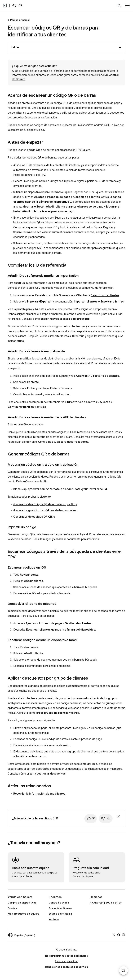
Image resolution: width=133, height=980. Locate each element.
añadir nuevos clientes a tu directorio (65, 319)
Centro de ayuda (59, 903)
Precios (12, 908)
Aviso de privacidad (66, 961)
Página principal (20, 20)
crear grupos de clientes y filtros (58, 713)
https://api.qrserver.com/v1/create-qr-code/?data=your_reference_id (60, 489)
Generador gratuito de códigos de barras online (45, 510)
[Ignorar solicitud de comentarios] (119, 816)
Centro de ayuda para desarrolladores (63, 442)
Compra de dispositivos (22, 903)
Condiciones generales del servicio (66, 967)
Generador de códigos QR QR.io (34, 517)
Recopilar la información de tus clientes (39, 794)
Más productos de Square (24, 914)
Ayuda (17, 5)
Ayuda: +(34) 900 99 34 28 (106, 903)
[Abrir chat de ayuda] (123, 971)
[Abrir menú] (127, 6)
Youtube (54, 919)
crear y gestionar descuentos (46, 774)
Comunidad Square (60, 908)
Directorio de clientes (105, 295)
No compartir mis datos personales (66, 956)
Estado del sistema (60, 914)
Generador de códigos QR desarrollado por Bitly (45, 504)
